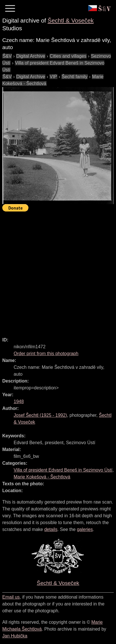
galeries (85, 529)
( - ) (40, 415)
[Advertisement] (58, 272)
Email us (11, 597)
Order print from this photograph (46, 354)
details (51, 529)
